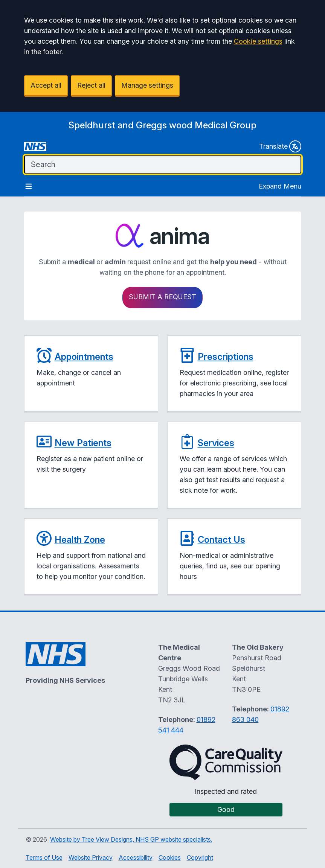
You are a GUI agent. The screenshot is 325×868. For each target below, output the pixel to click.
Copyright (200, 857)
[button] (91, 374)
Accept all (46, 85)
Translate (280, 146)
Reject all (91, 85)
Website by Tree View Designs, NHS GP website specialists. (131, 839)
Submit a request (162, 297)
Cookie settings (258, 41)
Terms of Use (44, 857)
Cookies (170, 857)
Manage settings (147, 85)
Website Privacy (91, 857)
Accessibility (136, 857)
